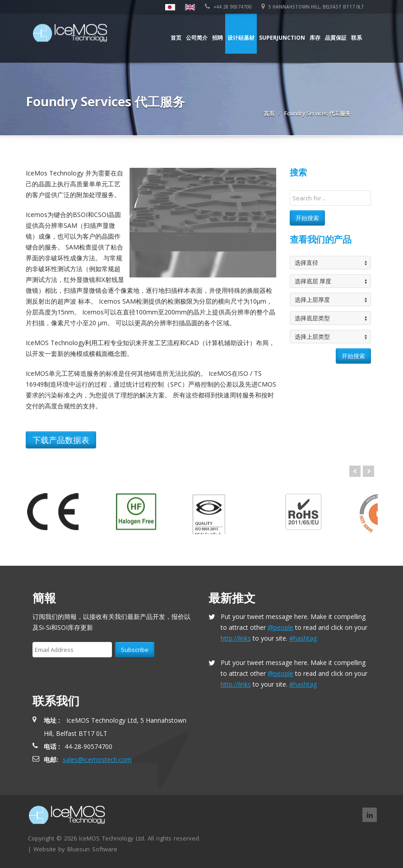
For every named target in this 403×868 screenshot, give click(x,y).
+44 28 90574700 (228, 7)
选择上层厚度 (312, 300)
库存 (315, 38)
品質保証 (336, 38)
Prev (355, 471)
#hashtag (303, 638)
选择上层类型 (312, 337)
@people (280, 627)
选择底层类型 (312, 318)
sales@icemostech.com (97, 759)
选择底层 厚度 (313, 281)
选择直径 (306, 263)
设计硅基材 (241, 38)
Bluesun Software (92, 849)
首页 (176, 38)
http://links (236, 638)
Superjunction (282, 38)
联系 (357, 38)
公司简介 (197, 38)
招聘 (218, 38)
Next (368, 471)
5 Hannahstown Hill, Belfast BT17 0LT (313, 7)
